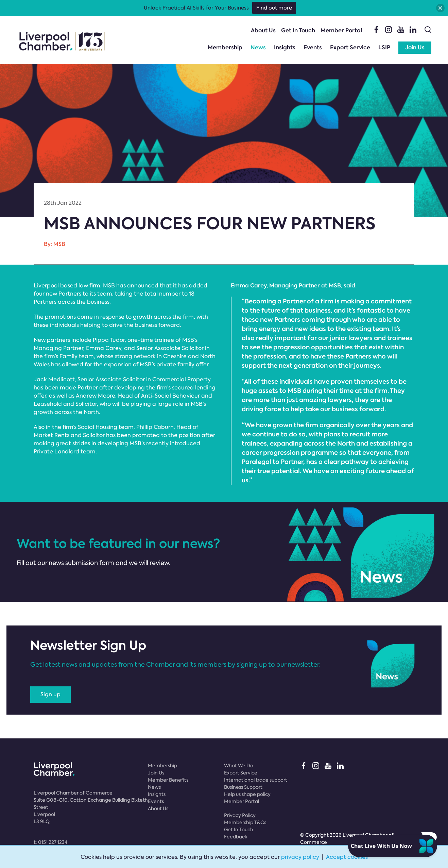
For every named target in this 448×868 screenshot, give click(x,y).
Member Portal (341, 30)
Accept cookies (347, 857)
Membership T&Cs (245, 822)
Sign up (50, 694)
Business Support (243, 787)
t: (50, 842)
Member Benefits (168, 780)
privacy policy (300, 857)
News (258, 47)
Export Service (350, 47)
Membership (225, 47)
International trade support (256, 780)
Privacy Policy (240, 815)
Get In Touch (298, 30)
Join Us (415, 47)
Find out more (274, 8)
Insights (285, 47)
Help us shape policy (247, 794)
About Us (263, 30)
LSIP (384, 47)
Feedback (236, 837)
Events (313, 47)
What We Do (239, 766)
